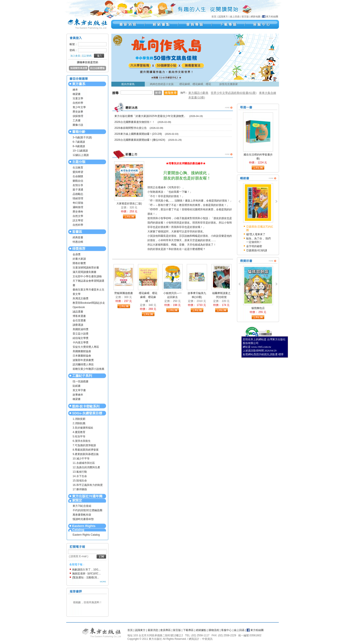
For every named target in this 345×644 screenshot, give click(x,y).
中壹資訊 (207, 639)
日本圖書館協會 (82, 356)
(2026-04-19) (196, 116)
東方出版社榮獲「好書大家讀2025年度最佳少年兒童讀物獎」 (150, 116)
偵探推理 (78, 116)
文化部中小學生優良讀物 (87, 276)
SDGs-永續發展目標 (87, 413)
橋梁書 (77, 94)
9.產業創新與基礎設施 (86, 454)
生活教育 (78, 168)
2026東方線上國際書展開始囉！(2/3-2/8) (138, 134)
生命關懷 (78, 176)
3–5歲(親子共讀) (82, 137)
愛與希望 (78, 172)
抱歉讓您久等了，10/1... (86, 570)
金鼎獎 (77, 254)
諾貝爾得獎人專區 (83, 365)
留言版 (245, 17)
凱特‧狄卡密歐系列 (86, 406)
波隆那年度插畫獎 (83, 360)
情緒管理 (78, 198)
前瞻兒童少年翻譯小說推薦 (88, 369)
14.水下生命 (80, 476)
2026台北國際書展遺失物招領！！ (135, 122)
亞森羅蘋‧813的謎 (257, 250)
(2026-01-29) (175, 140)
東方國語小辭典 (198, 93)
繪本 (75, 90)
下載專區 (188, 630)
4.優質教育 (79, 432)
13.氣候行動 (80, 472)
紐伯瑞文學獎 (81, 338)
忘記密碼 (87, 56)
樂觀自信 (78, 181)
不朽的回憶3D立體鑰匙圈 (87, 510)
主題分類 (79, 162)
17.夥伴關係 (80, 489)
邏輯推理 (78, 207)
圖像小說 (78, 125)
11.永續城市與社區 (84, 463)
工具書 (77, 120)
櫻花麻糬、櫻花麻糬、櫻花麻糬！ (148, 297)
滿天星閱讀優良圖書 (84, 272)
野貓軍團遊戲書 (124, 293)
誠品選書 (78, 312)
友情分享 (78, 185)
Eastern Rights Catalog (84, 528)
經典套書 (78, 237)
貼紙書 (77, 386)
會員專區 (165, 630)
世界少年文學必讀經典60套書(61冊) (234, 93)
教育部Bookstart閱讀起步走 (89, 303)
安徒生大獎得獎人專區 (86, 347)
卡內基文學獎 (81, 342)
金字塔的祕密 (254, 246)
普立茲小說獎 (81, 334)
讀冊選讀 (78, 325)
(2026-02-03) (172, 134)
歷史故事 (78, 112)
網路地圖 (255, 17)
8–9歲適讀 (79, 146)
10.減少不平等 (81, 459)
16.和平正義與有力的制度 (88, 485)
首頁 (214, 17)
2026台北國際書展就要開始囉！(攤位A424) (140, 140)
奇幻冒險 (78, 203)
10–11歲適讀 (80, 151)
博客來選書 (79, 316)
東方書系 (79, 84)
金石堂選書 (79, 320)
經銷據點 (201, 630)
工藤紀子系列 (82, 376)
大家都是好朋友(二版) (129, 204)
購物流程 (214, 630)
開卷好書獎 (79, 263)
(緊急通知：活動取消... (86, 577)
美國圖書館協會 (82, 351)
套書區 (77, 232)
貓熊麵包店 (258, 308)
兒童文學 (78, 98)
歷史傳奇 (78, 212)
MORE (103, 582)
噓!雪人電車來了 (256, 234)
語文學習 (78, 220)
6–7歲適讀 (79, 142)
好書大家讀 (79, 259)
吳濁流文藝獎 (81, 298)
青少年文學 (79, 107)
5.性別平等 (79, 437)
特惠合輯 (78, 242)
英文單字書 (79, 390)
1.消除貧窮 (79, 419)
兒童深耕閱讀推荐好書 (86, 268)
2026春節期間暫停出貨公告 (131, 128)
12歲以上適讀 (81, 155)
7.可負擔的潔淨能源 (84, 445)
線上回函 (235, 17)
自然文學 (78, 216)
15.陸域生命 (80, 481)
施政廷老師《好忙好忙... (86, 574)
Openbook (79, 307)
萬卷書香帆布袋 (82, 515)
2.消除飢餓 (79, 423)
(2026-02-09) (164, 122)
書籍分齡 (79, 132)
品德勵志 (78, 194)
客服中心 (226, 630)
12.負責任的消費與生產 (86, 467)
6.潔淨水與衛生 (82, 441)
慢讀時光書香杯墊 (83, 519)
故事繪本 (78, 395)
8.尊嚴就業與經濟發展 (86, 450)
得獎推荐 (79, 249)
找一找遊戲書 (81, 381)
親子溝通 (78, 190)
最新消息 (153, 630)
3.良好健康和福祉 (83, 428)
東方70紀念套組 (82, 506)
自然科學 (78, 103)
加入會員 (75, 56)
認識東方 (223, 17)
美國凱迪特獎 (81, 329)
